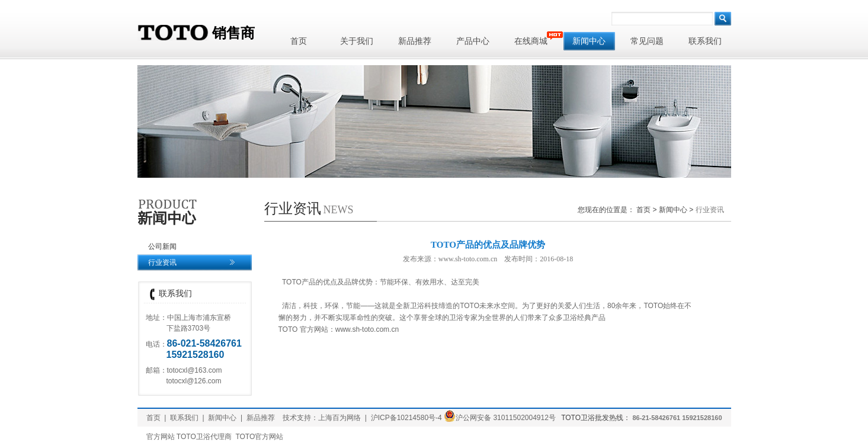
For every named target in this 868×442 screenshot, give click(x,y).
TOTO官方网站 (259, 437)
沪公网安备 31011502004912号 (500, 418)
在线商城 (536, 39)
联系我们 (705, 41)
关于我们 (357, 41)
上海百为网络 (339, 418)
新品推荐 (415, 41)
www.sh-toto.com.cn (367, 329)
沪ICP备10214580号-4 (406, 418)
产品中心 (473, 41)
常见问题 (647, 41)
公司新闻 (162, 246)
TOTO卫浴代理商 (204, 437)
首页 (299, 41)
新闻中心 (589, 41)
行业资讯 (162, 262)
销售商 (196, 33)
